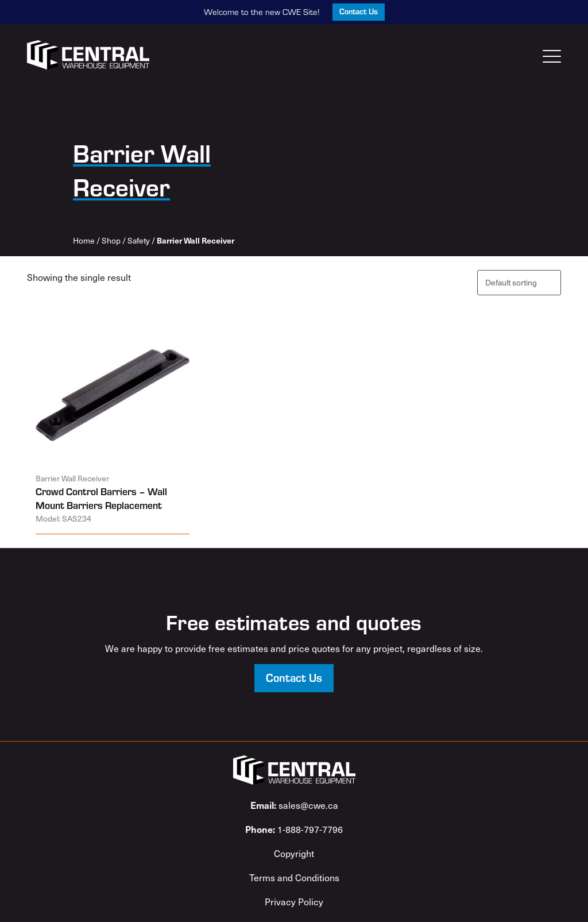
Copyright (294, 853)
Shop (111, 240)
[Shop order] (519, 282)
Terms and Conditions (294, 877)
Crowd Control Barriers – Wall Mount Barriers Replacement (101, 498)
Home (84, 240)
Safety (139, 240)
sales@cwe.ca (294, 805)
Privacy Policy (294, 901)
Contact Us (359, 11)
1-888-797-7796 (294, 829)
